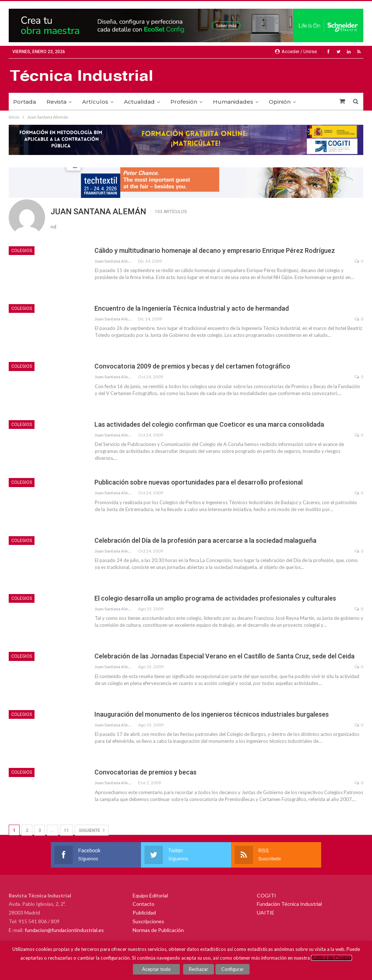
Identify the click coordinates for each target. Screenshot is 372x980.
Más (312, 102)
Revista (56, 102)
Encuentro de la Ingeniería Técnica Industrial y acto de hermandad (192, 308)
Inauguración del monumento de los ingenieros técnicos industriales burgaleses (212, 714)
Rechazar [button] (199, 969)
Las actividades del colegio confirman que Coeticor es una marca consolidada (209, 424)
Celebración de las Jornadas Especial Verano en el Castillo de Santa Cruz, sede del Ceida (225, 656)
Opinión (280, 102)
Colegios (22, 251)
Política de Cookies (331, 958)
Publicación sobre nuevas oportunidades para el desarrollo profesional (199, 482)
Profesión (184, 102)
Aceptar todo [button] (157, 969)
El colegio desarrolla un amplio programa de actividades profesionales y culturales (215, 598)
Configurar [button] (232, 969)
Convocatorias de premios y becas (145, 772)
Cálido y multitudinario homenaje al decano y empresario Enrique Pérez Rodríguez (215, 250)
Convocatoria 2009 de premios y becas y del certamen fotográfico (192, 366)
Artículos (95, 102)
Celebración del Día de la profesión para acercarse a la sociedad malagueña (205, 540)
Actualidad (139, 102)
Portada (25, 102)
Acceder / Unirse (296, 51)
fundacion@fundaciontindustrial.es (64, 930)
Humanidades (233, 102)
